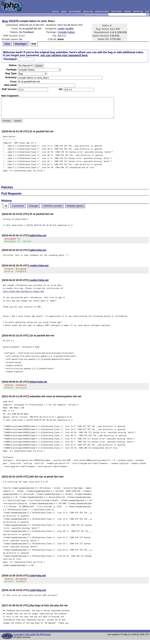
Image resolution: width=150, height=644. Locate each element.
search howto (117, 11)
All (6, 206)
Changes (34, 206)
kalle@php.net (38, 235)
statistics (128, 11)
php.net (56, 11)
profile (70, 29)
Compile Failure (66, 32)
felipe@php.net (38, 384)
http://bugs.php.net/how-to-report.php (23, 293)
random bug (138, 11)
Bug (5, 21)
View (7, 44)
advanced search (102, 11)
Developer (21, 44)
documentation (75, 11)
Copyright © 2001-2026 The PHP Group (32, 639)
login (147, 11)
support (64, 11)
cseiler (61, 29)
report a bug (88, 11)
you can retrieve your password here (64, 55)
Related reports (75, 206)
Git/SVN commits (53, 206)
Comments (18, 206)
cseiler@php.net (39, 267)
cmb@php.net (38, 579)
